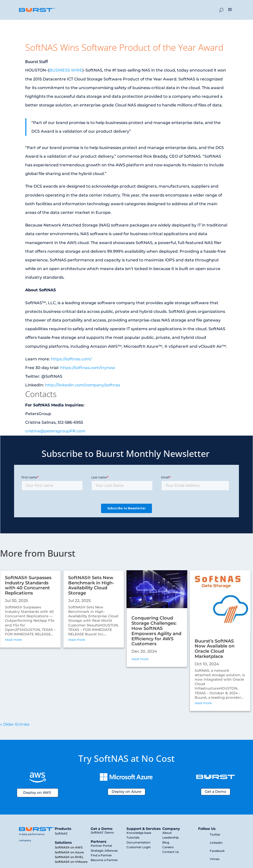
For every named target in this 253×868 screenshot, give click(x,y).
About (167, 833)
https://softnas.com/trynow (88, 368)
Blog (166, 842)
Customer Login (139, 847)
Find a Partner (101, 855)
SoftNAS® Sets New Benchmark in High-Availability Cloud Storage (91, 585)
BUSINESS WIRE (66, 70)
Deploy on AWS (37, 793)
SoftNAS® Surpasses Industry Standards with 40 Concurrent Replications (28, 585)
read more (13, 640)
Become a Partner (104, 860)
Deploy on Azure (126, 792)
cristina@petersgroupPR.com (55, 431)
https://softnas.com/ (71, 359)
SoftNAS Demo (102, 832)
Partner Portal (101, 846)
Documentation (138, 842)
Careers (168, 847)
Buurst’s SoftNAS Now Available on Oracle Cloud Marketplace (215, 649)
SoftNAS (61, 833)
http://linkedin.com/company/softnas (83, 385)
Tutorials (133, 837)
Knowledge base (139, 833)
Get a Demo (216, 792)
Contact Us (171, 852)
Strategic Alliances (104, 851)
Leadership (170, 837)
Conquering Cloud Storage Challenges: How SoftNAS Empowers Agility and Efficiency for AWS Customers (156, 631)
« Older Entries (15, 724)
